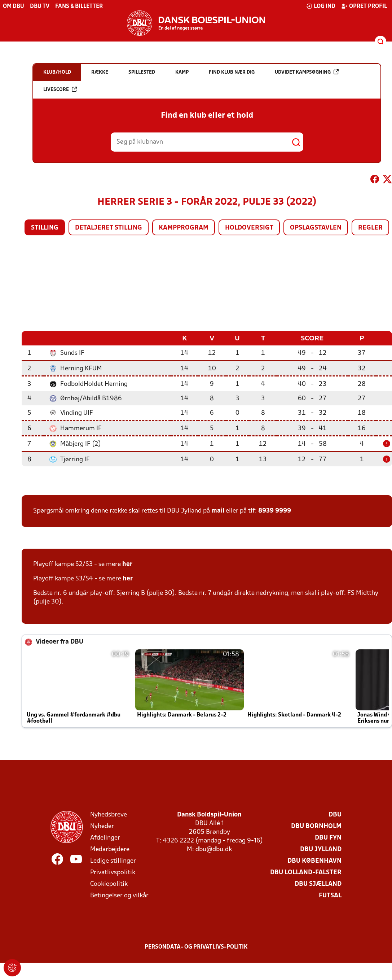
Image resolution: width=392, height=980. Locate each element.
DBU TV (40, 6)
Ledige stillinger (113, 861)
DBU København (314, 861)
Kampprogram (184, 228)
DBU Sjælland (318, 884)
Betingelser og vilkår (119, 895)
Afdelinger (105, 838)
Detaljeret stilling (109, 228)
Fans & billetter (79, 6)
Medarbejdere (110, 849)
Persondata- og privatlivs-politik (196, 947)
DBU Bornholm (316, 826)
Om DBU (14, 6)
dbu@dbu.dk (214, 849)
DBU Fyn (328, 838)
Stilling (45, 228)
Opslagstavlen (316, 228)
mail (218, 511)
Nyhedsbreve (109, 815)
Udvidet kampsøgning (307, 72)
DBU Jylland (321, 849)
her (127, 564)
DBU (335, 815)
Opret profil (364, 6)
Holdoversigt (249, 228)
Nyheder (102, 826)
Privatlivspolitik (113, 872)
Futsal (330, 895)
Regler (370, 228)
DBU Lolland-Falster (306, 872)
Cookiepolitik (109, 884)
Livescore (60, 89)
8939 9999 (275, 511)
